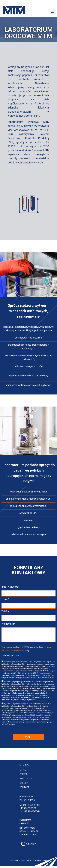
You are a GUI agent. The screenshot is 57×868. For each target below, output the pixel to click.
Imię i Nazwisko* (10, 587)
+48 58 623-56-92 (28, 808)
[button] (52, 12)
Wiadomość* (8, 624)
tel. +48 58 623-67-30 (30, 805)
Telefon (5, 612)
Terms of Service (17, 651)
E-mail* (5, 599)
